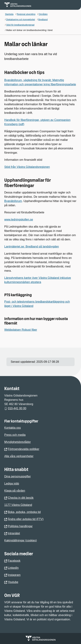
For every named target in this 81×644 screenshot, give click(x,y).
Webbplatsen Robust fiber (21, 330)
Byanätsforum (13, 201)
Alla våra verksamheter (19, 456)
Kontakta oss (13, 428)
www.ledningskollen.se (19, 219)
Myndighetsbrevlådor (18, 442)
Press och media (15, 435)
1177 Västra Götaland (18, 505)
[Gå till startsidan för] (18, 5)
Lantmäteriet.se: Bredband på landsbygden (32, 247)
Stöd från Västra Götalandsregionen (27, 167)
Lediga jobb (12, 484)
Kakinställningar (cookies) (21, 540)
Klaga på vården (15, 491)
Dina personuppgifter (18, 476)
